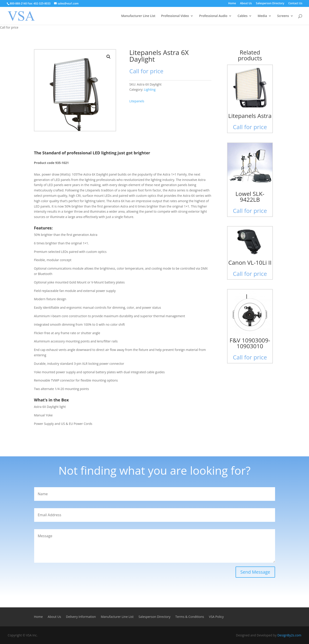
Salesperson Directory (270, 4)
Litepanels (137, 101)
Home (232, 4)
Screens (283, 16)
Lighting (150, 89)
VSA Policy (216, 617)
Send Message (255, 572)
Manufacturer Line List (138, 16)
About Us (246, 4)
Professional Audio (213, 16)
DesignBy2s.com (289, 635)
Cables (243, 16)
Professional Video (175, 16)
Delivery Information (81, 617)
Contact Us (295, 4)
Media (262, 16)
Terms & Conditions (190, 617)
